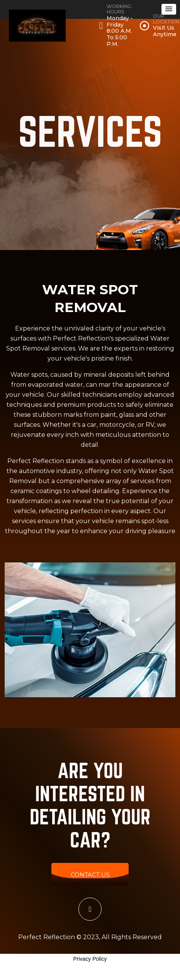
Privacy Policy (90, 959)
